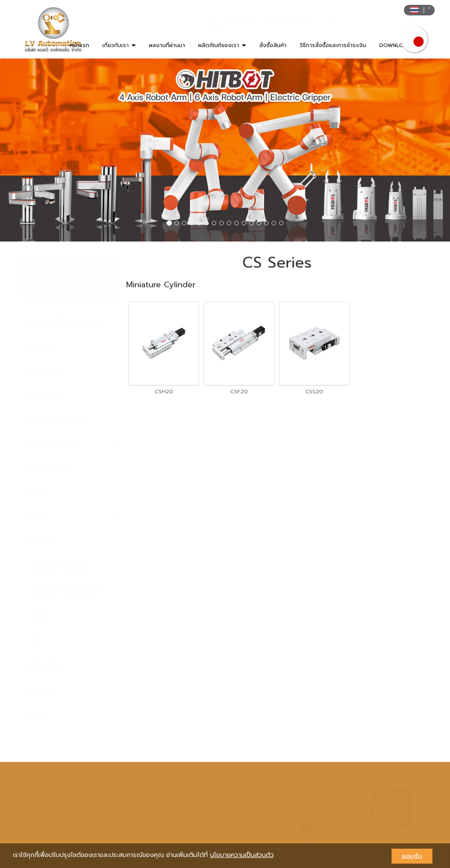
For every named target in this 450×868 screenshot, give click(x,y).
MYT (37, 714)
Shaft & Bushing (58, 567)
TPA (72, 641)
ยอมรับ (412, 856)
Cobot (40, 346)
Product (43, 542)
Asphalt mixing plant (66, 591)
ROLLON (44, 665)
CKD (37, 616)
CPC (72, 518)
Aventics (72, 395)
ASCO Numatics (72, 420)
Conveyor (45, 370)
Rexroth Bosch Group (72, 321)
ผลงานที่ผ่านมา (167, 45)
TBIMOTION (72, 469)
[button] (34, 150)
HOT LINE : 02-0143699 (266, 22)
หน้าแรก (80, 45)
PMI (35, 493)
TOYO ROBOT (72, 444)
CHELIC (42, 690)
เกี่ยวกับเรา (119, 45)
